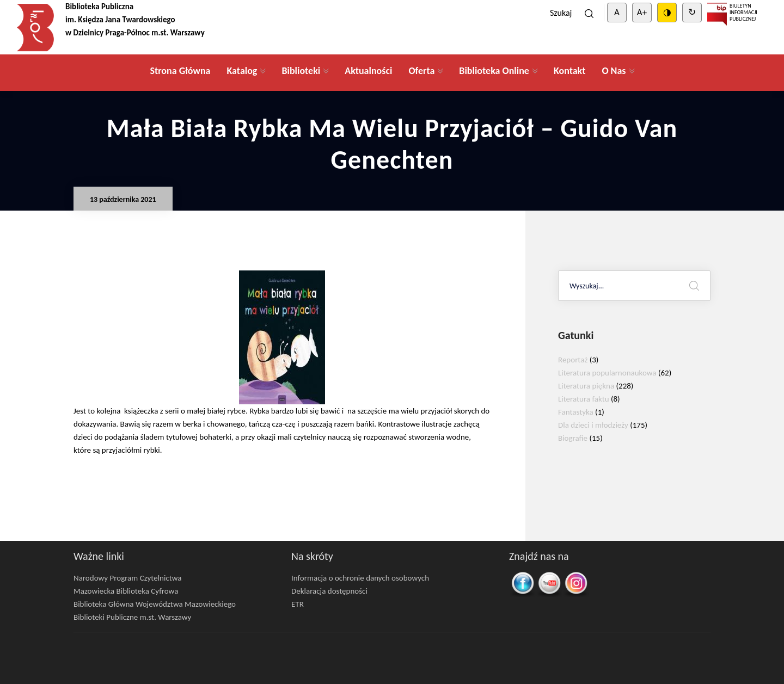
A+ (642, 12)
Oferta (421, 71)
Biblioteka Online (494, 71)
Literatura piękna (586, 386)
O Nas (614, 71)
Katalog (242, 71)
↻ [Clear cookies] (692, 12)
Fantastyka (576, 412)
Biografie (573, 438)
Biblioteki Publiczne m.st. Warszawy (132, 617)
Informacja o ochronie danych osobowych (360, 578)
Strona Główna (180, 71)
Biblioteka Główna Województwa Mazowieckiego (155, 604)
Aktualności (368, 71)
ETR (298, 604)
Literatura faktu (584, 399)
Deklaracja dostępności (329, 591)
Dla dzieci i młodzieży (593, 425)
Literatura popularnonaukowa (607, 373)
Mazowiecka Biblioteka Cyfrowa (126, 591)
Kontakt (569, 71)
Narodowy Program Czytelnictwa (128, 578)
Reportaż (573, 360)
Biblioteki (301, 71)
